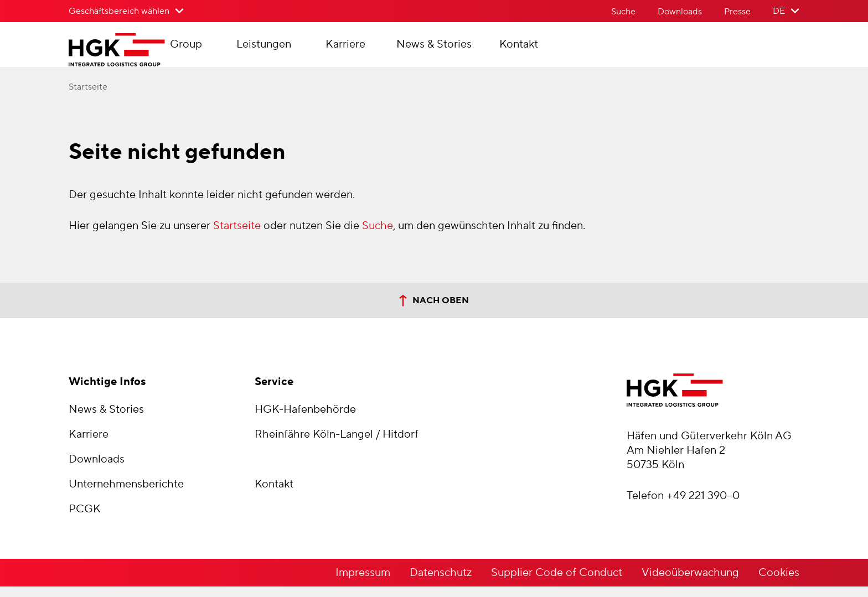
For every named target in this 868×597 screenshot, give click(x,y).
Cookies (779, 583)
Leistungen (306, 50)
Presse (737, 12)
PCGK (85, 520)
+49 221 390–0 (703, 506)
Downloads (680, 12)
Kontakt (561, 50)
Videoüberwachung (690, 583)
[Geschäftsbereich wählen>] (126, 11)
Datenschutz (441, 583)
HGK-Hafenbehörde (305, 420)
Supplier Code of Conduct (557, 583)
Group (229, 50)
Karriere (388, 50)
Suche (623, 12)
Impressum (363, 583)
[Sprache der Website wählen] (786, 11)
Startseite (88, 97)
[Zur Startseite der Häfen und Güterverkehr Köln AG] (139, 55)
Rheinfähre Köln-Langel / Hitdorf (337, 445)
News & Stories (477, 50)
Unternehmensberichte (126, 495)
